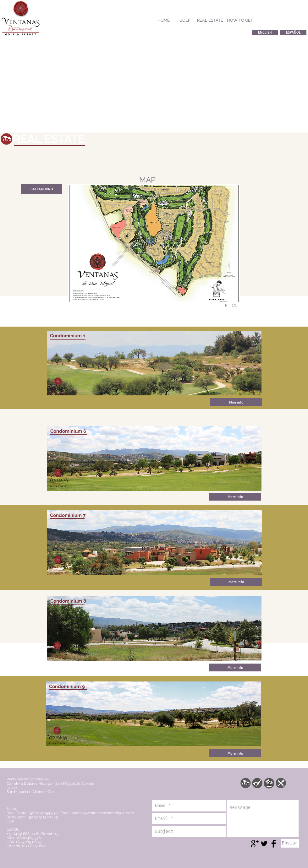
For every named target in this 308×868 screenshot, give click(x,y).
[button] (154, 253)
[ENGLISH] (265, 32)
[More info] (235, 497)
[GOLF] (185, 21)
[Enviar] (290, 843)
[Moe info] (236, 402)
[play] (227, 305)
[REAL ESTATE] (210, 21)
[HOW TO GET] (240, 21)
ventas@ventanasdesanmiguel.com (103, 813)
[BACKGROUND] (41, 189)
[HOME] (163, 21)
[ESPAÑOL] (293, 32)
